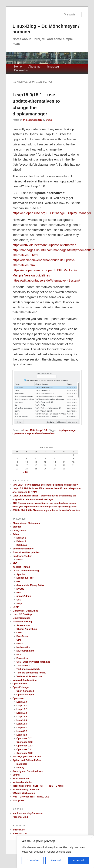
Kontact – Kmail (21, 567)
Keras (20, 644)
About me (34, 67)
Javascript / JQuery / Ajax (30, 585)
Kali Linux (22, 545)
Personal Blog (20, 817)
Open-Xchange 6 (26, 695)
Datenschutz (22, 70)
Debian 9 (21, 541)
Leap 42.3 (22, 735)
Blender (17, 527)
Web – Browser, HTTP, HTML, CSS (31, 797)
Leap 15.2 (22, 709)
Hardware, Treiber (22, 556)
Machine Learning (22, 622)
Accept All (78, 860)
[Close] (92, 837)
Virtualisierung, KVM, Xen (26, 789)
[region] (55, 852)
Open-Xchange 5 (26, 691)
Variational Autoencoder (30, 676)
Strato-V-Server (21, 778)
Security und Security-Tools (28, 771)
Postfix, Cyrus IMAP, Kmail (27, 757)
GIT (18, 581)
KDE (15, 563)
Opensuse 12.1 (25, 738)
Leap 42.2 (22, 731)
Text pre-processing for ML (31, 673)
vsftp (19, 603)
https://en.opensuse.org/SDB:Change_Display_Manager (52, 213)
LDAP (16, 607)
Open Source (20, 684)
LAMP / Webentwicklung (26, 571)
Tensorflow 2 (23, 665)
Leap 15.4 (22, 717)
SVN (19, 600)
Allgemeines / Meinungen (26, 523)
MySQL (20, 589)
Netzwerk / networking (24, 680)
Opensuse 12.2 (25, 742)
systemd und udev (22, 782)
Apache (21, 574)
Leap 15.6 (22, 724)
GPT (19, 640)
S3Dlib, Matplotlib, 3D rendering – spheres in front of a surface (46, 510)
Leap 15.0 (29, 430)
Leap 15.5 (22, 720)
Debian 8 (21, 538)
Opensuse (18, 698)
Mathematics (23, 647)
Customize (33, 860)
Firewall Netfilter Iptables (26, 552)
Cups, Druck (19, 530)
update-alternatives (43, 433)
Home (18, 67)
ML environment (25, 651)
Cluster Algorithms (27, 629)
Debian (16, 534)
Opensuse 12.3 (25, 746)
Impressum (54, 67)
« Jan (26, 472)
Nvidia (20, 560)
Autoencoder (23, 625)
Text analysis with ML (28, 669)
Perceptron (23, 658)
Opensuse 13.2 (25, 753)
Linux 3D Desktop (22, 614)
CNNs (20, 632)
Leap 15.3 (22, 713)
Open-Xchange (21, 687)
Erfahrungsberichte (23, 549)
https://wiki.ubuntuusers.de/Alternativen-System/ (46, 281)
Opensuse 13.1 (25, 749)
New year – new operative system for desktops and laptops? (45, 485)
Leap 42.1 (22, 727)
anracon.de (19, 830)
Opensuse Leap (22, 433)
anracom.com (20, 833)
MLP (19, 654)
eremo (49, 120)
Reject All (56, 860)
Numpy (20, 768)
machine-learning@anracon (27, 813)
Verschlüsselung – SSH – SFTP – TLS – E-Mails (38, 786)
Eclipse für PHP (25, 578)
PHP (19, 592)
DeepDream (23, 636)
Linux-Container (21, 618)
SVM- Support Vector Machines (33, 662)
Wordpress (18, 800)
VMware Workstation (24, 793)
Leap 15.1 (42, 430)
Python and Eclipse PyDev (27, 760)
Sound (16, 775)
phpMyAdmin (24, 596)
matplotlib (22, 764)
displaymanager (67, 430)
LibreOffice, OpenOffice (25, 611)
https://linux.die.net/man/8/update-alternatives (44, 245)
